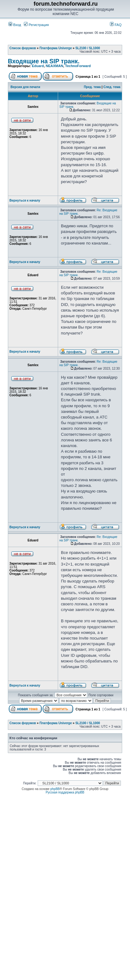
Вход (15, 25)
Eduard (38, 66)
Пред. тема (92, 87)
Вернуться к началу (25, 200)
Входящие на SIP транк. (44, 61)
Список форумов (23, 48)
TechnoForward (78, 66)
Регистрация (36, 25)
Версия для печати (25, 87)
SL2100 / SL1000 (88, 48)
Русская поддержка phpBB (65, 792)
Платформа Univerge (56, 48)
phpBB (55, 789)
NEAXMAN (55, 66)
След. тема (112, 87)
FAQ (116, 25)
